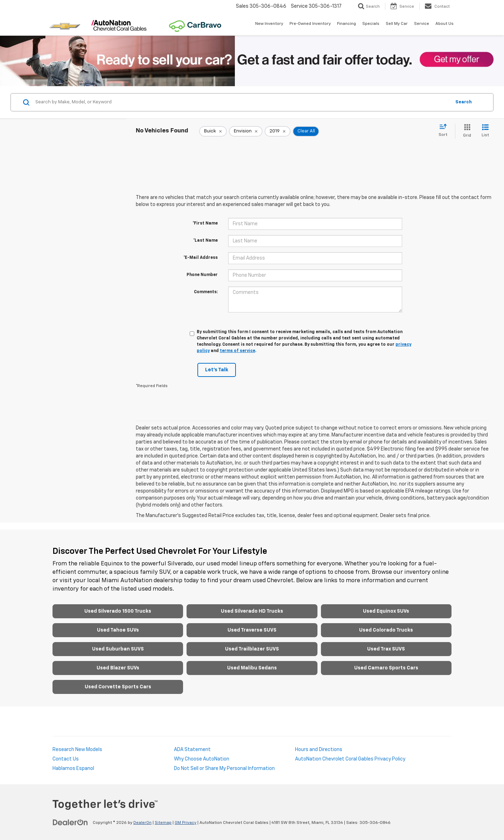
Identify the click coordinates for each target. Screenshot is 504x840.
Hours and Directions (319, 750)
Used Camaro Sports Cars (386, 668)
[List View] (485, 131)
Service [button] (422, 24)
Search (464, 102)
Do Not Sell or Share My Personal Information (224, 769)
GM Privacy (185, 823)
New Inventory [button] (269, 24)
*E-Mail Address (201, 258)
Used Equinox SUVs (386, 611)
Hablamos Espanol (73, 769)
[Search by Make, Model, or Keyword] (242, 102)
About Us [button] (444, 24)
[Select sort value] (445, 131)
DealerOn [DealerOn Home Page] (142, 823)
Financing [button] (346, 24)
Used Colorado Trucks (386, 630)
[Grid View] (466, 131)
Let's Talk (217, 370)
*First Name (205, 223)
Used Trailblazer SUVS (252, 649)
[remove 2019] (278, 131)
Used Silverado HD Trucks (252, 611)
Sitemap (163, 823)
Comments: (206, 292)
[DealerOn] (70, 822)
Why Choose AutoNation (202, 759)
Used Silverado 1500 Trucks (118, 611)
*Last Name (205, 241)
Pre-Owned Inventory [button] (310, 24)
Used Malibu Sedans (252, 668)
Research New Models (77, 750)
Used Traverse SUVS (252, 630)
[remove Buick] (213, 131)
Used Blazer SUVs (118, 668)
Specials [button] (371, 24)
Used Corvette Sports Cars (118, 687)
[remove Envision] (246, 131)
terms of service (237, 351)
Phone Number (202, 275)
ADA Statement (192, 750)
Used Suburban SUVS (118, 649)
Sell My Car (397, 24)
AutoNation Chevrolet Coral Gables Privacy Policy (350, 759)
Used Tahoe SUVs (118, 630)
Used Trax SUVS (386, 649)
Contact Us (66, 759)
